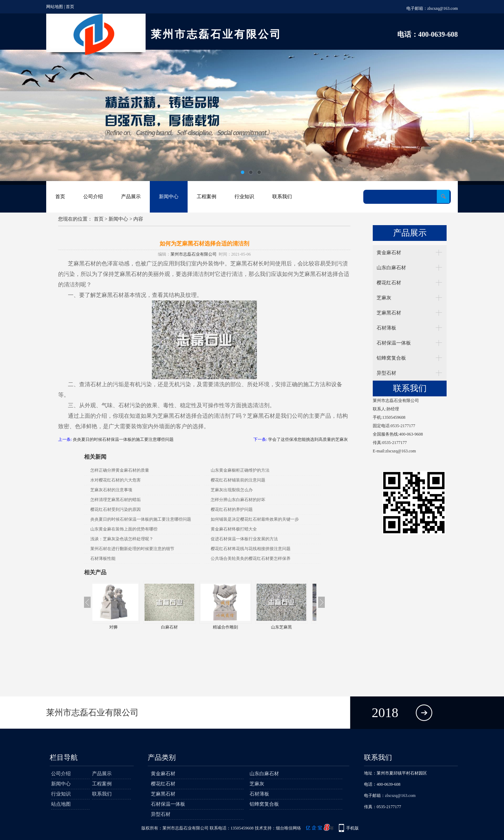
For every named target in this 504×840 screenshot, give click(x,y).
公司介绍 (93, 197)
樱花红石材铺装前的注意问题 (238, 480)
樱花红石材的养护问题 (232, 509)
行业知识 (244, 197)
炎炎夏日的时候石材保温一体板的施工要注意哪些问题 (123, 439)
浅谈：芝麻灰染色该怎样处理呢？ (122, 539)
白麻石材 (176, 627)
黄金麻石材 (389, 253)
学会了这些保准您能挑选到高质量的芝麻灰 (308, 439)
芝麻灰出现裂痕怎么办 (232, 490)
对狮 (120, 627)
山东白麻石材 (391, 268)
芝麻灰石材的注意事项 (111, 490)
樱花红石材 (389, 283)
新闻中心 (169, 197)
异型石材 (386, 373)
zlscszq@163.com (443, 8)
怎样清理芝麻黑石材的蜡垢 (115, 500)
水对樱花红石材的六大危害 (115, 480)
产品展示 (131, 197)
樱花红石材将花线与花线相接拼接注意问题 (251, 549)
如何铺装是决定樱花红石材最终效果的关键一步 (255, 519)
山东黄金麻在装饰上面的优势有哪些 (124, 529)
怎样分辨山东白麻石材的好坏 (238, 500)
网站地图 (55, 7)
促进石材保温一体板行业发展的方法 (244, 539)
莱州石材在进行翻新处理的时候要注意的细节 (132, 549)
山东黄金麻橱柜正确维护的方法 (240, 470)
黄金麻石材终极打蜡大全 (234, 529)
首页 (70, 7)
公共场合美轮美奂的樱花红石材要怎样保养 (251, 558)
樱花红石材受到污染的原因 (115, 509)
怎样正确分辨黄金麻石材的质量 (120, 470)
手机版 (352, 828)
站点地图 (61, 804)
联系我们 (282, 197)
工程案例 (206, 197)
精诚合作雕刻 (232, 627)
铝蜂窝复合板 (391, 358)
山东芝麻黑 (288, 627)
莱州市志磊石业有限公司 (194, 254)
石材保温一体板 (394, 343)
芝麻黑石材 (389, 313)
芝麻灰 (384, 298)
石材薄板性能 (103, 558)
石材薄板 (386, 328)
